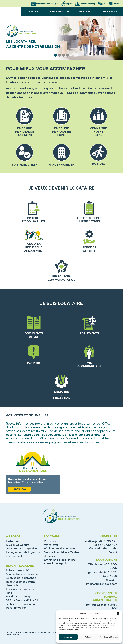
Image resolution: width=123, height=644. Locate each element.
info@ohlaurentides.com (102, 584)
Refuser (88, 637)
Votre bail (50, 541)
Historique (13, 541)
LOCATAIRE (85, 12)
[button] (118, 614)
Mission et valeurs (17, 545)
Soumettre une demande (22, 574)
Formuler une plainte (57, 563)
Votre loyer (51, 545)
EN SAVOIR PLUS (19, 489)
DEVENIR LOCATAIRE (59, 12)
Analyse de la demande (21, 578)
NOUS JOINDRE (110, 12)
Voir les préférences (109, 637)
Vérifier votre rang (18, 596)
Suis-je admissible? (18, 570)
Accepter (68, 637)
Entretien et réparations (60, 560)
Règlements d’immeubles (60, 549)
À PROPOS (33, 12)
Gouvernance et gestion (21, 549)
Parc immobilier (16, 608)
